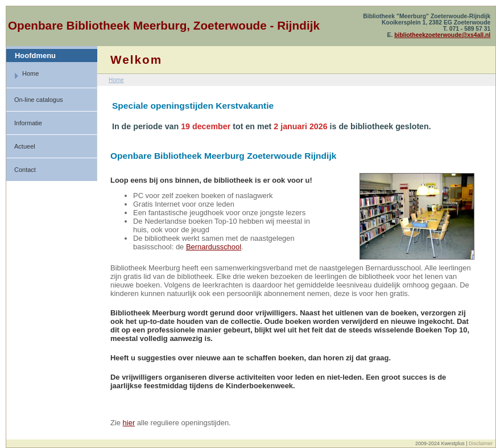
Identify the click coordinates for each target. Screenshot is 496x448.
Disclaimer (481, 443)
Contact (25, 170)
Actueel (25, 146)
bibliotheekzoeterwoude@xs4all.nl (442, 35)
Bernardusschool (214, 247)
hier (129, 423)
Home (26, 75)
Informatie (28, 123)
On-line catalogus (39, 100)
